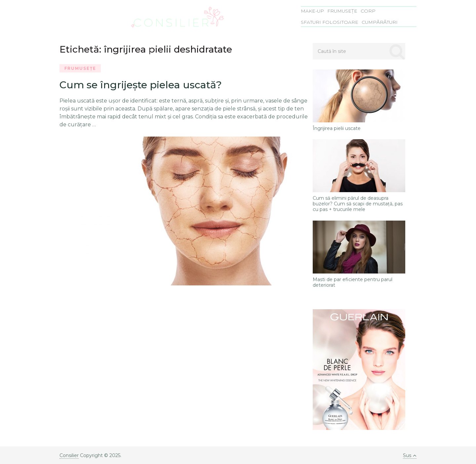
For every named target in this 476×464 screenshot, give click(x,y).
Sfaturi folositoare (330, 22)
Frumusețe (342, 11)
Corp (368, 11)
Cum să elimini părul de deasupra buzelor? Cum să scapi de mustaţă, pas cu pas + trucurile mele (358, 204)
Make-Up (312, 11)
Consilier (69, 455)
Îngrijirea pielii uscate (337, 128)
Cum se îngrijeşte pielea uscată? (141, 85)
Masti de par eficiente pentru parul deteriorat (353, 282)
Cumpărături (380, 22)
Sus (410, 455)
